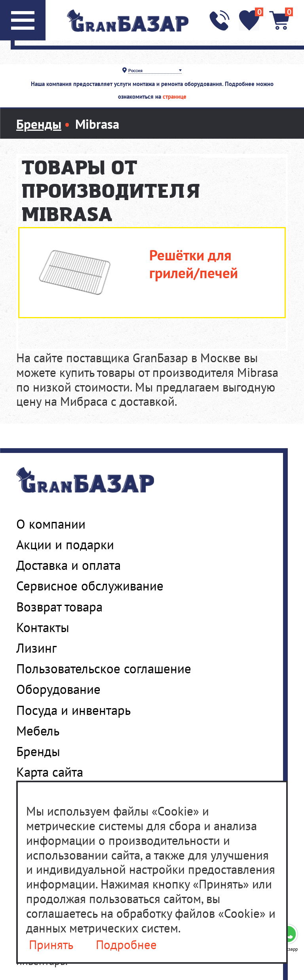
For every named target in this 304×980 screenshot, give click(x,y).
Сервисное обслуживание (90, 586)
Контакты (43, 627)
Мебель (38, 731)
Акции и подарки (65, 544)
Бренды (38, 751)
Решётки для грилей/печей (194, 264)
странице (175, 96)
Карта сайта (50, 772)
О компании (51, 524)
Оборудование (58, 689)
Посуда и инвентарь (73, 710)
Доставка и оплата (68, 565)
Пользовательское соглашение (104, 669)
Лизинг (36, 648)
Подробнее (126, 945)
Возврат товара (59, 607)
